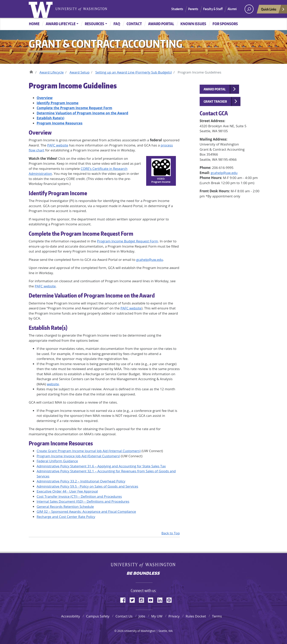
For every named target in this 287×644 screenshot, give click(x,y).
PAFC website (58, 145)
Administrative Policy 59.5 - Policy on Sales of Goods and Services (87, 486)
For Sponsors (225, 24)
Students (177, 9)
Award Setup (80, 72)
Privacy (174, 616)
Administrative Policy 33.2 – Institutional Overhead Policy (81, 481)
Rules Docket (196, 616)
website (53, 384)
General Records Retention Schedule (65, 507)
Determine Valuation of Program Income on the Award (92, 295)
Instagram (143, 599)
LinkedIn (161, 599)
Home (34, 24)
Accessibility (71, 616)
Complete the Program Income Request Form (81, 233)
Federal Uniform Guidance (57, 461)
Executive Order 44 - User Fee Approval (67, 491)
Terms (217, 616)
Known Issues (193, 24)
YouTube (152, 599)
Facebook (124, 599)
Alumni (232, 9)
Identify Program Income (58, 193)
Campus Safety (98, 616)
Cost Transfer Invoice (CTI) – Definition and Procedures (79, 496)
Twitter (134, 599)
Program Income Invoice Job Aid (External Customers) (78, 456)
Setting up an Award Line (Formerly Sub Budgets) (133, 72)
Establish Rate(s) (48, 328)
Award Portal (161, 24)
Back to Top (171, 533)
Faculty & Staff (213, 9)
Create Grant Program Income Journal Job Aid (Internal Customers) (89, 451)
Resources (94, 24)
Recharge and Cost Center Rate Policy (66, 517)
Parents (193, 9)
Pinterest (171, 599)
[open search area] (249, 9)
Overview (40, 132)
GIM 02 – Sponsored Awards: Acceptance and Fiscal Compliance (86, 511)
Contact (134, 24)
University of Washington (42, 9)
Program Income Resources (61, 443)
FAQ (117, 24)
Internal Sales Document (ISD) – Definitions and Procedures (83, 501)
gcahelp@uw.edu (150, 260)
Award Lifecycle (61, 24)
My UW (157, 616)
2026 (120, 631)
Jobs (142, 616)
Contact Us (124, 616)
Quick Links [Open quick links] (273, 10)
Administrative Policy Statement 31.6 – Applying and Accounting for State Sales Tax (101, 466)
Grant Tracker (215, 101)
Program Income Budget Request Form (127, 241)
